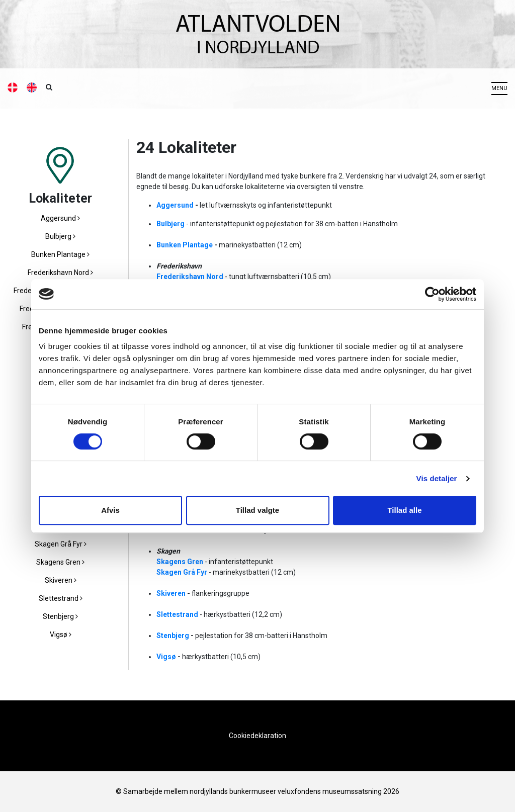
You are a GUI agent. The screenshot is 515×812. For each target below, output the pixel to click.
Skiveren (61, 580)
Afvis (110, 510)
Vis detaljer (437, 478)
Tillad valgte (257, 510)
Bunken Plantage (60, 254)
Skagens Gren (60, 562)
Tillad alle (404, 510)
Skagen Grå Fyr (61, 544)
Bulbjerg (60, 236)
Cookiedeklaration (257, 736)
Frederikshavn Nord (60, 273)
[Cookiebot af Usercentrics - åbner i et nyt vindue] (432, 294)
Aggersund (60, 218)
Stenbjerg (60, 616)
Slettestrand (61, 598)
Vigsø (61, 635)
